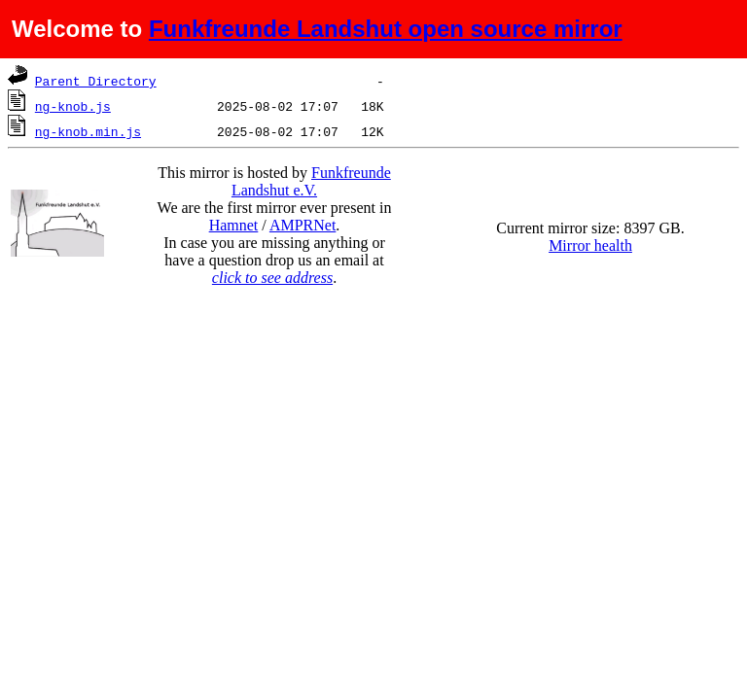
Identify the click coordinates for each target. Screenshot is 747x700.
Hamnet (234, 225)
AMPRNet (302, 225)
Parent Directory (96, 81)
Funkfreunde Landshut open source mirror (386, 29)
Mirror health (590, 245)
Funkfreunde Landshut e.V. (311, 181)
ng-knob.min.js (88, 131)
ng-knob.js (73, 106)
